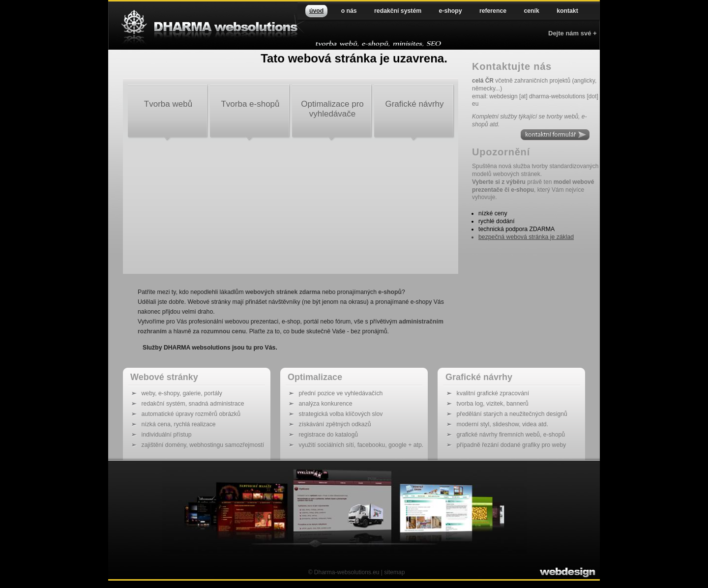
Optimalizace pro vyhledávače (332, 109)
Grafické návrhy (414, 104)
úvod (316, 11)
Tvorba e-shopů (250, 104)
